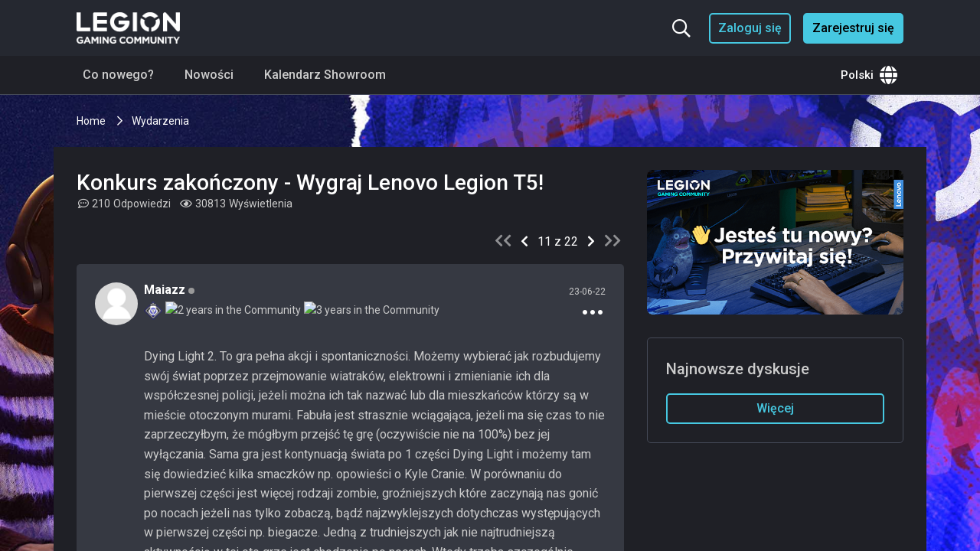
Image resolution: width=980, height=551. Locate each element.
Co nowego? (118, 75)
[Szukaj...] (681, 28)
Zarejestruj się (853, 28)
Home (92, 121)
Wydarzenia (160, 121)
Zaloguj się (750, 28)
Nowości (209, 75)
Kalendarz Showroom (325, 75)
